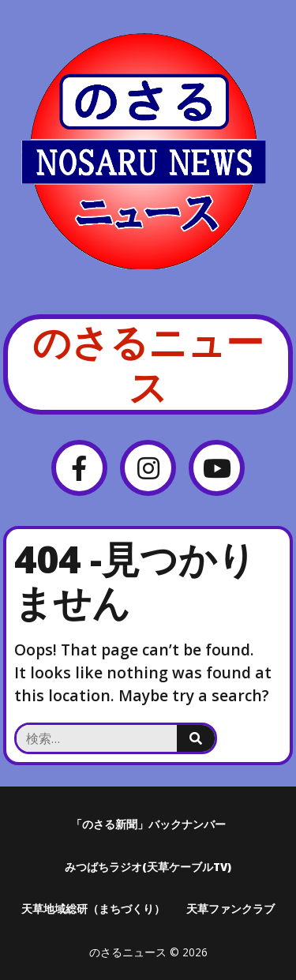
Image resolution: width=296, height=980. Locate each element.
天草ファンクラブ (230, 909)
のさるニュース (148, 364)
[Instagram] (148, 468)
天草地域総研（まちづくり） (93, 909)
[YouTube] (217, 468)
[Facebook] (79, 468)
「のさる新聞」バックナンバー (148, 824)
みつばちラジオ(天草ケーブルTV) (148, 867)
